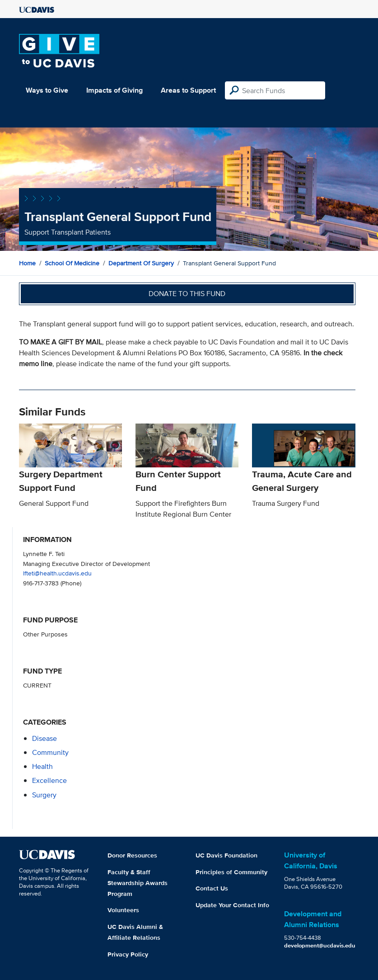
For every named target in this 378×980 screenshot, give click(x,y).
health (42, 766)
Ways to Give (47, 90)
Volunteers (123, 910)
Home (27, 263)
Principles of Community (231, 872)
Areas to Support (188, 90)
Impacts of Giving (114, 90)
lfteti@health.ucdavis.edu (57, 573)
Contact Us (212, 888)
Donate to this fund (187, 294)
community (50, 752)
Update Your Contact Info (232, 905)
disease (44, 738)
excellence (49, 780)
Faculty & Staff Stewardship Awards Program (138, 883)
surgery (44, 795)
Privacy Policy (128, 954)
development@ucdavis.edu (320, 945)
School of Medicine (72, 263)
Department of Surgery (141, 263)
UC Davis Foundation (226, 855)
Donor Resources (132, 855)
